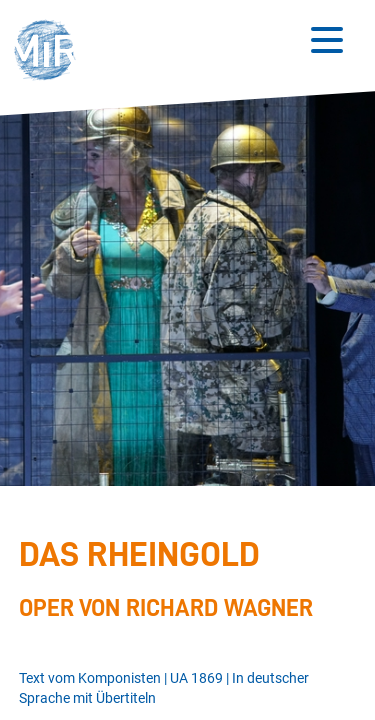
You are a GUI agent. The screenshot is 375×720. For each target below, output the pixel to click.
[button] (50, 52)
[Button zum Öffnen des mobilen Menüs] (327, 40)
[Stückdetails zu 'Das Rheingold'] (184, 578)
